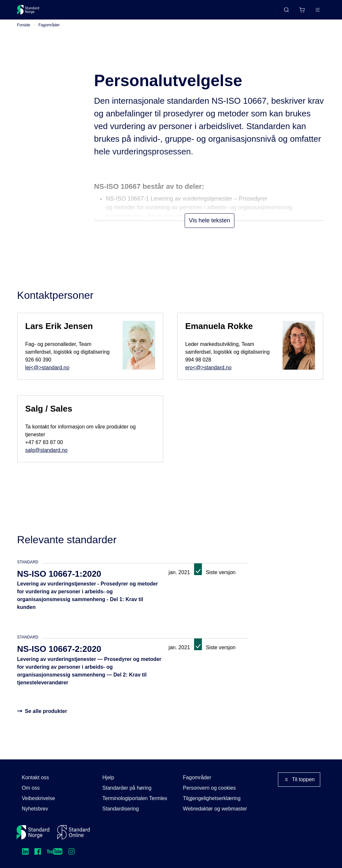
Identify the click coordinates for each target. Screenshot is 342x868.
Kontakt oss (35, 777)
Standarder (72, 12)
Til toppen (299, 780)
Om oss (31, 788)
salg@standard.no (46, 458)
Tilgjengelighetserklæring (212, 798)
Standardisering (121, 809)
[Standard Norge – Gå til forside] (32, 12)
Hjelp (108, 777)
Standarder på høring (127, 788)
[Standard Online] (73, 832)
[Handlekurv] (283, 12)
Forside (24, 33)
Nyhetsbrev (35, 809)
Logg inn (309, 12)
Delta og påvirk (113, 12)
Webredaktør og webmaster (215, 809)
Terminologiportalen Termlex (135, 798)
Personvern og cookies (210, 788)
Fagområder (49, 33)
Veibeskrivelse (38, 798)
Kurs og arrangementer (167, 12)
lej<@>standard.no (47, 375)
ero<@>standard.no (209, 375)
